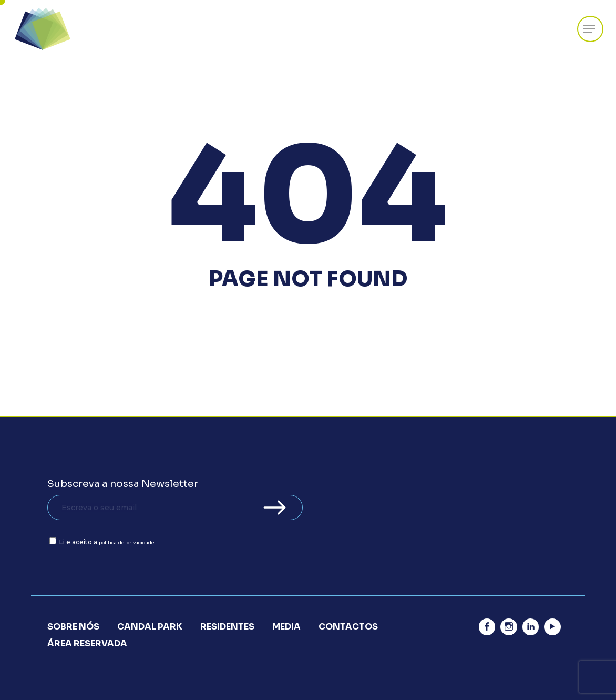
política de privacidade (127, 542)
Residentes (227, 627)
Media (286, 627)
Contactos (348, 627)
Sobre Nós (73, 627)
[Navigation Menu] (589, 29)
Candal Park (150, 627)
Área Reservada (87, 643)
